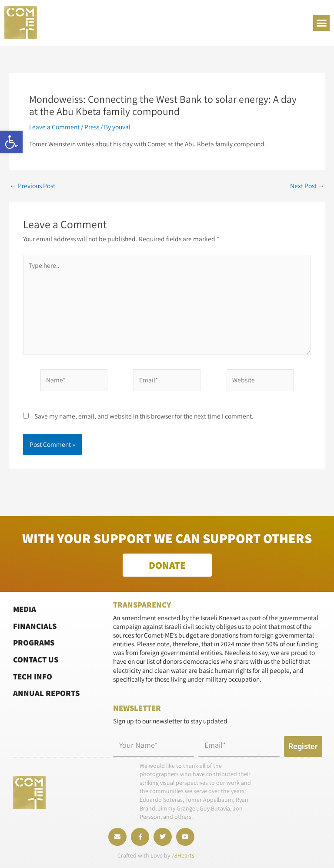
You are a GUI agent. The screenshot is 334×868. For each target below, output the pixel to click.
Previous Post (32, 186)
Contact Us (36, 659)
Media (25, 609)
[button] (11, 142)
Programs (34, 642)
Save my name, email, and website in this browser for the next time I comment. (144, 416)
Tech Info (33, 676)
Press (92, 127)
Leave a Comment (54, 127)
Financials (35, 626)
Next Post (307, 186)
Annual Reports (46, 693)
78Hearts (183, 855)
